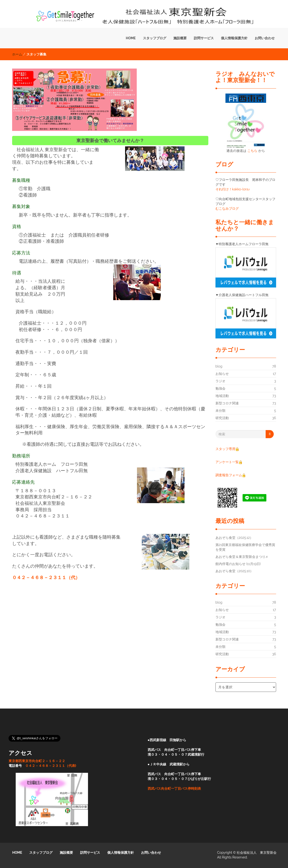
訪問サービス (204, 38)
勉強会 (220, 388)
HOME (131, 38)
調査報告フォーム (229, 475)
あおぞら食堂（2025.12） (234, 538)
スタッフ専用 (227, 449)
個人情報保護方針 (234, 38)
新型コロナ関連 (227, 403)
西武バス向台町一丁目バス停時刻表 (174, 789)
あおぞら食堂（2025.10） (234, 571)
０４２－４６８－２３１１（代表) (51, 766)
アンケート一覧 (229, 462)
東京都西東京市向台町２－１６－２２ (37, 761)
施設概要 (180, 38)
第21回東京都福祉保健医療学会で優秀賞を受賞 (245, 547)
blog (219, 366)
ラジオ (220, 381)
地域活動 (222, 396)
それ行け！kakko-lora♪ (233, 189)
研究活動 (222, 418)
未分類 (220, 411)
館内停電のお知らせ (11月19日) (238, 564)
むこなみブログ (227, 208)
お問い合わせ (265, 38)
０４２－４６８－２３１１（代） (46, 577)
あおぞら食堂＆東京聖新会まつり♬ (242, 557)
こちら (252, 151)
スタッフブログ (155, 38)
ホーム (17, 54)
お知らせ (222, 374)
